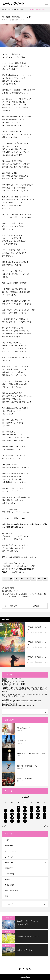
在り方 (18, 594)
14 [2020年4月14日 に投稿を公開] (12, 814)
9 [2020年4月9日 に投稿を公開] (25, 811)
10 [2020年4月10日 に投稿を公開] (32, 811)
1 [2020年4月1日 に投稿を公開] (18, 807)
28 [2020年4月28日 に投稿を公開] (12, 821)
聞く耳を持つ (13, 596)
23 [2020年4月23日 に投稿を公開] (25, 818)
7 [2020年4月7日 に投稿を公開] (12, 811)
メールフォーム (18, 548)
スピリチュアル (10, 594)
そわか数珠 (9, 846)
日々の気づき (10, 874)
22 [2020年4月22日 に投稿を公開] (19, 818)
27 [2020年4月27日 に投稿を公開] (6, 821)
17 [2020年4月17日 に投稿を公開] (32, 814)
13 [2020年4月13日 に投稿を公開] (6, 814)
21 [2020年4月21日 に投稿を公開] (12, 818)
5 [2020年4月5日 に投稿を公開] (44, 807)
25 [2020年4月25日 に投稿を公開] (38, 818)
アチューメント (10, 851)
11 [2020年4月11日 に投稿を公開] (38, 811)
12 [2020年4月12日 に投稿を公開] (44, 811)
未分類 (7, 879)
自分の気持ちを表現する (26, 596)
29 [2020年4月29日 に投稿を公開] (19, 821)
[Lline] (22, 579)
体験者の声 (9, 862)
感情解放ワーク (10, 868)
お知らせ (8, 840)
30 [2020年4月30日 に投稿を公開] (25, 821)
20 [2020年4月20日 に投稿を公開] (6, 818)
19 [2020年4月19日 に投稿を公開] (44, 814)
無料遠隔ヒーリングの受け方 (14, 536)
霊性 (6, 896)
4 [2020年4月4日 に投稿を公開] (38, 807)
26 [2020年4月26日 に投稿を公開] (44, 818)
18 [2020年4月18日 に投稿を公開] (38, 814)
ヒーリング (9, 857)
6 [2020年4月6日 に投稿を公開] (6, 811)
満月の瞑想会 (10, 885)
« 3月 (4, 826)
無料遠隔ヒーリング (18, 20)
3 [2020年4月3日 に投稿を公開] (32, 807)
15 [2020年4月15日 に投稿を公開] (19, 814)
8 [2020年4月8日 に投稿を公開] (18, 811)
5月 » (46, 826)
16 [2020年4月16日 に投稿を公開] (25, 814)
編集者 (12, 588)
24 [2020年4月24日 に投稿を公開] (32, 818)
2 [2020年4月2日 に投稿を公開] (25, 807)
